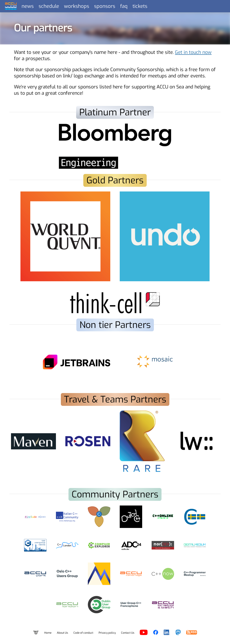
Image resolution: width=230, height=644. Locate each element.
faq (124, 6)
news (28, 6)
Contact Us (128, 633)
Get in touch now (193, 52)
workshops (77, 6)
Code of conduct (83, 633)
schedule (49, 6)
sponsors (105, 6)
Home (48, 633)
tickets (140, 6)
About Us (62, 633)
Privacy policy (107, 633)
